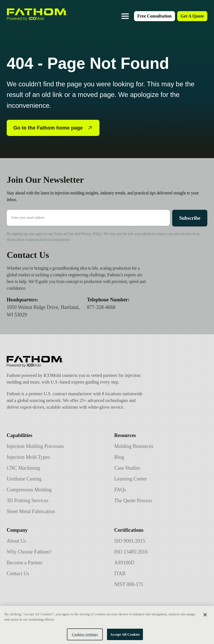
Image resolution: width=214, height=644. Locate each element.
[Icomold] (76, 362)
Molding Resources (134, 446)
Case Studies (127, 468)
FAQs (120, 490)
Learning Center (131, 479)
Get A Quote (192, 16)
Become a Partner (25, 563)
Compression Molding (29, 490)
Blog (119, 457)
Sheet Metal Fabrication (31, 511)
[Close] (205, 618)
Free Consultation (155, 16)
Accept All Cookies (125, 638)
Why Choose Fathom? (29, 552)
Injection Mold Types (28, 457)
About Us (16, 541)
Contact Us (18, 574)
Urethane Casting (24, 479)
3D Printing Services (28, 501)
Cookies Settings (85, 638)
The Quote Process (133, 501)
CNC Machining (23, 468)
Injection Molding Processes (35, 446)
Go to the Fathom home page (53, 128)
